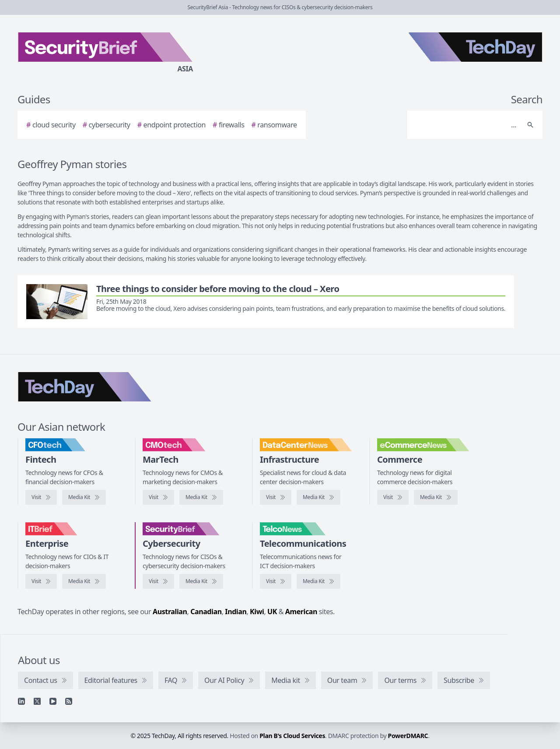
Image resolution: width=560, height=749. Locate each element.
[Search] (466, 125)
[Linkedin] (21, 701)
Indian (236, 612)
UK (272, 612)
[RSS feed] (69, 701)
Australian (170, 612)
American (301, 612)
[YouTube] (53, 701)
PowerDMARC (408, 736)
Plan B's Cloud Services (292, 736)
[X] (37, 701)
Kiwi (257, 612)
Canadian (206, 612)
